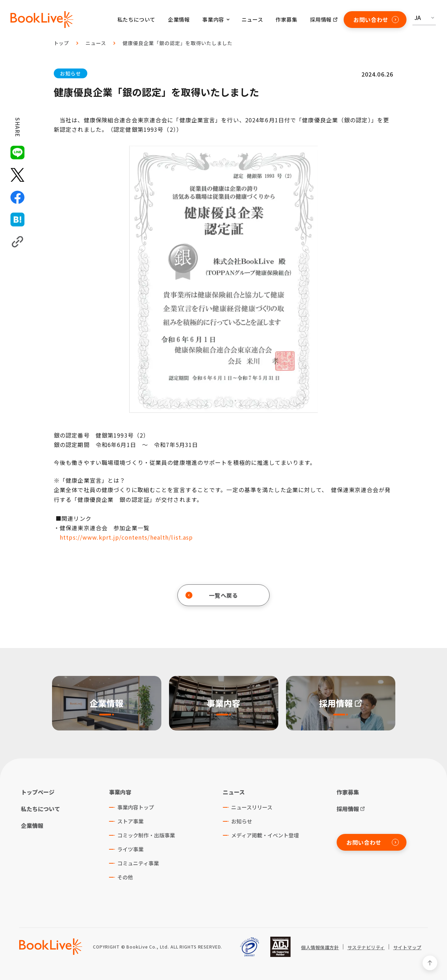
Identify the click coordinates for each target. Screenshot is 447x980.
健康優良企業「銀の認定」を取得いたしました (178, 43)
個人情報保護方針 (320, 947)
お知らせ (71, 73)
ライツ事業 (130, 849)
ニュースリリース (252, 807)
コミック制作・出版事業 (146, 835)
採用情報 (321, 19)
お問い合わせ (376, 20)
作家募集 (286, 19)
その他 (125, 877)
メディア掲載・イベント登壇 (265, 835)
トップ (62, 43)
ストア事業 (130, 821)
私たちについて (136, 19)
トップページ (38, 792)
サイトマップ (407, 947)
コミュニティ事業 (138, 863)
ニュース (252, 19)
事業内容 (120, 792)
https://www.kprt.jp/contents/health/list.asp (126, 537)
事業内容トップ (136, 807)
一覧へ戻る (212, 595)
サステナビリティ (366, 947)
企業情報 (179, 19)
